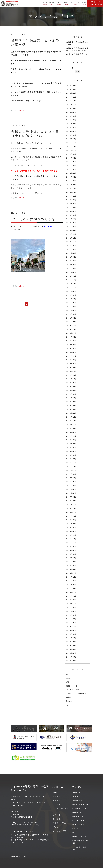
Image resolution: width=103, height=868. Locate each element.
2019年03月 (72, 406)
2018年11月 (72, 421)
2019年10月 (72, 379)
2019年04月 (72, 402)
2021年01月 (72, 322)
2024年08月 (72, 158)
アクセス (57, 804)
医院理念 (57, 815)
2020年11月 (72, 329)
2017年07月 (72, 482)
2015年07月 (72, 554)
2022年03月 (72, 268)
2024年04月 (72, 173)
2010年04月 (72, 642)
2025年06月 (72, 120)
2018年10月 (72, 425)
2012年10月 (72, 604)
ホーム (45, 3)
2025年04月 (72, 127)
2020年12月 (72, 326)
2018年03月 (72, 451)
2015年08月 (72, 550)
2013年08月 (72, 596)
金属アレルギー (80, 837)
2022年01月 (72, 276)
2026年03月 (72, 86)
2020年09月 (72, 337)
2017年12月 (72, 463)
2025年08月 (72, 112)
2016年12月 (72, 505)
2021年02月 (72, 318)
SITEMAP (15, 856)
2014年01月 (72, 588)
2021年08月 (72, 295)
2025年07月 (72, 116)
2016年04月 (72, 527)
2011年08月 (72, 615)
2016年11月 (72, 508)
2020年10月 (72, 333)
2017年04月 (72, 489)
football (70, 701)
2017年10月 (72, 470)
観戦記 (69, 697)
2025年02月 (72, 135)
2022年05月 (72, 261)
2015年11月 (72, 539)
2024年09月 (72, 154)
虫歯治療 (77, 792)
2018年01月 (72, 459)
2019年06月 (72, 394)
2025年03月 (72, 131)
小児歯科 (77, 796)
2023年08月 (72, 204)
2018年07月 (72, 436)
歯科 (68, 682)
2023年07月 (72, 207)
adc (68, 674)
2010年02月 (72, 649)
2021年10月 (72, 287)
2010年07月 (72, 634)
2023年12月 (72, 188)
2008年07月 (72, 657)
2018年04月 (72, 447)
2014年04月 (72, 585)
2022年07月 (72, 253)
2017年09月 (72, 474)
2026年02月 (72, 89)
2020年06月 (72, 348)
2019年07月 (72, 390)
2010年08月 (72, 630)
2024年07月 (72, 162)
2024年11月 (72, 147)
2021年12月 (72, 280)
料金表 (84, 3)
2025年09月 (72, 108)
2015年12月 (72, 535)
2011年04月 (72, 619)
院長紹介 (66, 3)
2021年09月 (72, 291)
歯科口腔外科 (79, 825)
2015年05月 (72, 558)
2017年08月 (72, 478)
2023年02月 (72, 226)
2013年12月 (72, 592)
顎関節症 (77, 829)
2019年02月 (72, 409)
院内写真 (57, 819)
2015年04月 (72, 562)
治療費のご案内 (60, 823)
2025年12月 (72, 97)
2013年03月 (72, 600)
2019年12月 (72, 371)
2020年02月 (72, 364)
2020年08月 (72, 341)
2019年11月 (72, 375)
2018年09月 (72, 428)
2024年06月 (72, 166)
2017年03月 (72, 493)
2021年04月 (72, 310)
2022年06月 (72, 257)
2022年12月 (72, 234)
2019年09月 (72, 383)
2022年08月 (72, 249)
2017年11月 (72, 466)
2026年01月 (72, 93)
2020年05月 (72, 352)
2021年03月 (72, 314)
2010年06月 (72, 638)
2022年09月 (72, 246)
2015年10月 (72, 543)
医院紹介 (57, 796)
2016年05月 (72, 524)
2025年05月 (72, 124)
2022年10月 (72, 242)
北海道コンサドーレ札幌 (77, 693)
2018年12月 (72, 417)
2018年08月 (72, 432)
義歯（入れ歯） (73, 686)
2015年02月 (72, 566)
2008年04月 (72, 661)
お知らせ (70, 678)
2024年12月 (72, 143)
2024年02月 (72, 181)
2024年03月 (72, 177)
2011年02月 (72, 623)
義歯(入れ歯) (79, 817)
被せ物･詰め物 (79, 813)
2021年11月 (72, 284)
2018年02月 (72, 455)
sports (69, 705)
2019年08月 (72, 386)
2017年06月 (72, 486)
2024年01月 (72, 185)
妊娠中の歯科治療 (81, 804)
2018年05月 (72, 444)
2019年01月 (72, 413)
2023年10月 (72, 196)
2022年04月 (72, 265)
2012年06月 (72, 611)
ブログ (56, 827)
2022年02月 (72, 272)
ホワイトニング (80, 808)
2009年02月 (72, 653)
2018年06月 (72, 440)
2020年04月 (72, 356)
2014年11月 (72, 577)
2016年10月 (72, 512)
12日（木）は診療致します (35, 219)
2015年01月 (72, 569)
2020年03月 (72, 360)
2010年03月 (72, 646)
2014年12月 (72, 573)
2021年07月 (72, 299)
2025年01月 (72, 139)
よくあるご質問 (76, 3)
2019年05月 (72, 398)
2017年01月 (72, 501)
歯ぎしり (77, 833)
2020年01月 (72, 367)
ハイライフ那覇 (73, 690)
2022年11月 (72, 238)
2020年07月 (72, 345)
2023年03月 (72, 223)
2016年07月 (72, 520)
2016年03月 (72, 531)
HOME (56, 792)
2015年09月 (72, 546)
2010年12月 (72, 626)
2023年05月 (72, 215)
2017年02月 (72, 497)
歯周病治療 (78, 800)
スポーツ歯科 (79, 821)
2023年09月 (72, 200)
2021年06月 (72, 303)
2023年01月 (72, 230)
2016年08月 (72, 516)
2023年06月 (72, 211)
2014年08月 (72, 581)
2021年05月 (72, 306)
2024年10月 (72, 150)
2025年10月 (72, 105)
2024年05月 (72, 169)
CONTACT (27, 856)
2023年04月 (72, 219)
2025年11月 (72, 101)
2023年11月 (72, 192)
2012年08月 (72, 607)
